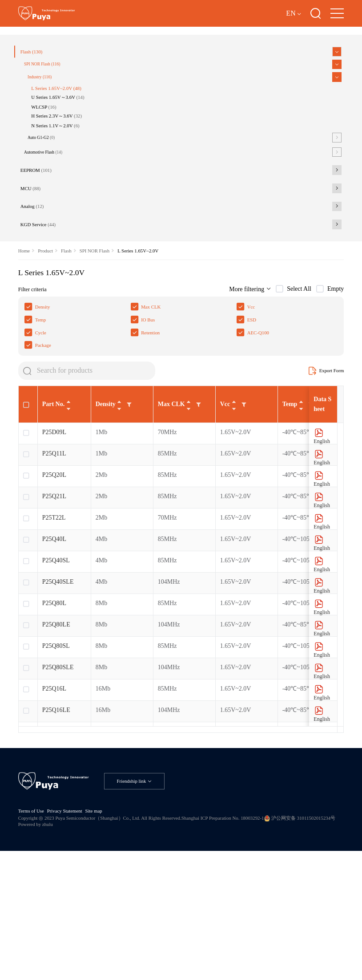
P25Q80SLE (58, 772)
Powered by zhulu (123, 947)
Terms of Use (34, 931)
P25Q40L (54, 644)
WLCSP (53, 170)
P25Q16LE (56, 815)
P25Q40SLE (58, 687)
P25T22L (54, 623)
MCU (37, 267)
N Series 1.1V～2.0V (67, 193)
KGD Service (46, 310)
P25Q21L (54, 601)
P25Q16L (54, 794)
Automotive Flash (52, 224)
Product (50, 341)
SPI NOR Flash (51, 118)
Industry (48, 134)
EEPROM (44, 245)
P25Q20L (54, 580)
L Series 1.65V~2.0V (68, 146)
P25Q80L (54, 708)
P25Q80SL (56, 751)
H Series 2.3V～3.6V (68, 181)
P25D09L (54, 537)
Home (25, 341)
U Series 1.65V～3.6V (70, 158)
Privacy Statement (73, 931)
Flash (38, 103)
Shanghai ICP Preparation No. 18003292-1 (261, 939)
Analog (39, 289)
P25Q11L (54, 559)
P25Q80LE (56, 730)
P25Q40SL (56, 665)
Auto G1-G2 (50, 207)
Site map (108, 931)
